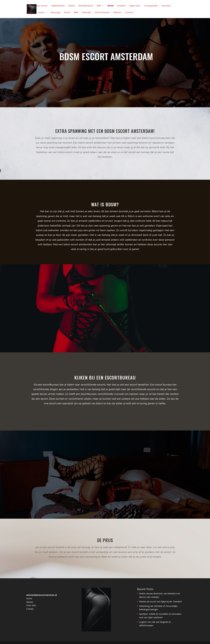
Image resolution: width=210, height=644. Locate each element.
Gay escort (42, 6)
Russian (30, 13)
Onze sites (31, 605)
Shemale (87, 13)
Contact (129, 13)
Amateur (166, 6)
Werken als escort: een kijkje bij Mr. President (160, 602)
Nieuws (117, 13)
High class (135, 6)
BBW (76, 13)
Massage (56, 13)
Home (29, 6)
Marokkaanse (86, 6)
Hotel (67, 13)
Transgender (151, 6)
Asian (41, 13)
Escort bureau (102, 13)
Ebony (72, 6)
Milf (99, 6)
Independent (58, 6)
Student (121, 6)
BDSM (111, 6)
